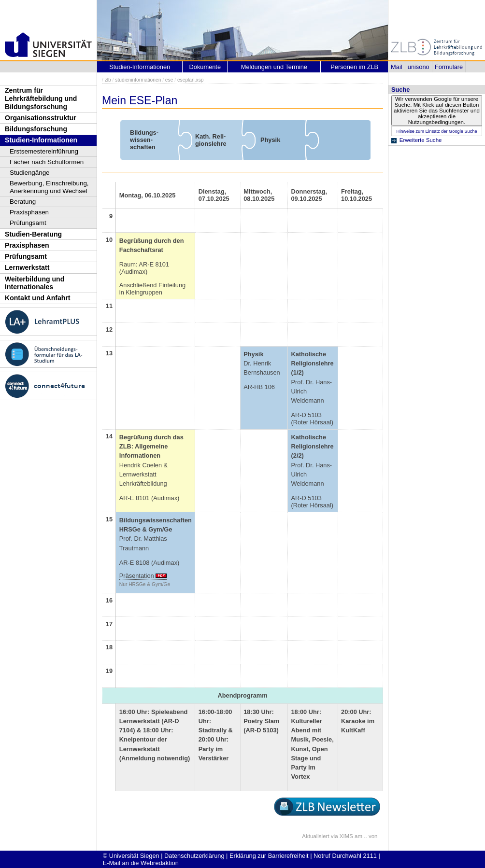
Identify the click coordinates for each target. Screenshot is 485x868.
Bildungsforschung (36, 129)
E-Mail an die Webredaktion (141, 863)
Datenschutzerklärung (194, 856)
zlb (108, 80)
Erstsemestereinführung (44, 151)
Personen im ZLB (354, 67)
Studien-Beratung (33, 234)
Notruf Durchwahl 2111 (345, 856)
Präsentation (137, 576)
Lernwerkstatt (27, 267)
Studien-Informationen (41, 140)
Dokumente (205, 67)
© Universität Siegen (131, 856)
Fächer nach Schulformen (47, 162)
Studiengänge (30, 173)
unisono (419, 67)
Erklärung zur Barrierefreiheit (269, 856)
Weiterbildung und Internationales (35, 283)
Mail (396, 67)
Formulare (449, 67)
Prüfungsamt (28, 223)
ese (169, 80)
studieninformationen (138, 80)
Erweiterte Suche (421, 140)
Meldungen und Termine (274, 67)
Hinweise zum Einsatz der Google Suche (436, 131)
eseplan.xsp (191, 80)
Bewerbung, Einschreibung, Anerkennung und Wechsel (49, 187)
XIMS (346, 836)
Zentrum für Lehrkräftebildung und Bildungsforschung (41, 98)
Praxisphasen (29, 212)
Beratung (23, 202)
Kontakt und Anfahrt (38, 298)
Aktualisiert (315, 836)
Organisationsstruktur (41, 118)
